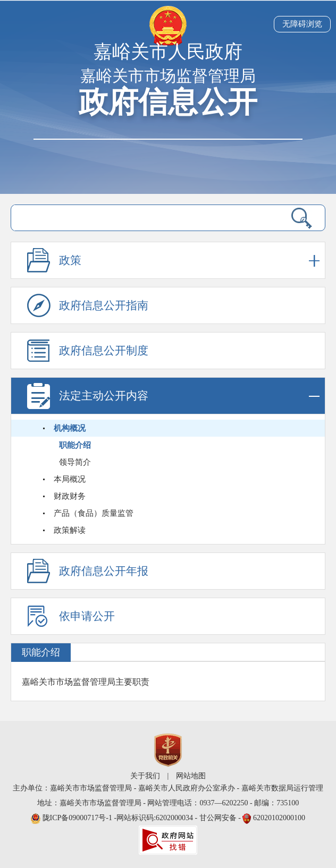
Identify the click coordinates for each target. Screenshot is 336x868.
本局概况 (70, 479)
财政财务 (70, 496)
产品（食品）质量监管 (94, 513)
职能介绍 (75, 445)
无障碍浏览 (302, 24)
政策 (189, 261)
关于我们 (145, 776)
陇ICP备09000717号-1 (78, 818)
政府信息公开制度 (104, 351)
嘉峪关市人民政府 (168, 52)
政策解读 (70, 530)
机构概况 (70, 428)
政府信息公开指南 (104, 305)
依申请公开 (87, 616)
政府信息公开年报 (104, 571)
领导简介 (75, 462)
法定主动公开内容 (189, 396)
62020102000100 (279, 818)
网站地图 (191, 776)
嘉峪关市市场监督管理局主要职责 (86, 682)
